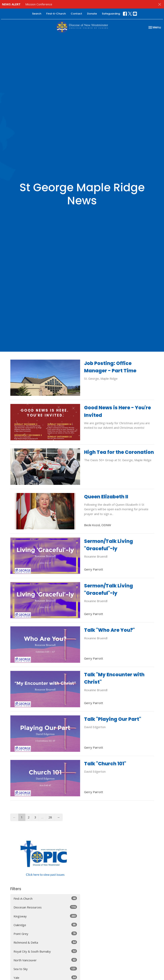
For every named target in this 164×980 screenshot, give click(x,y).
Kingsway (45, 916)
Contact (76, 14)
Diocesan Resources (45, 907)
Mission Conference (39, 4)
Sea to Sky (45, 969)
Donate (92, 14)
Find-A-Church (56, 14)
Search (37, 14)
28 (50, 817)
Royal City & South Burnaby (45, 951)
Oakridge (45, 925)
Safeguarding (111, 14)
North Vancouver (45, 960)
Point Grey (45, 934)
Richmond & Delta (45, 942)
